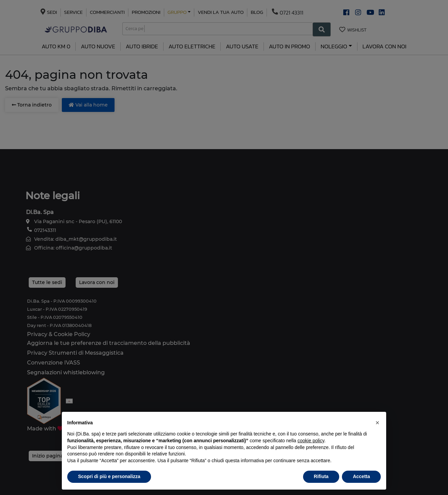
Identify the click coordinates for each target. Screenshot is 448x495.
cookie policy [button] (311, 441)
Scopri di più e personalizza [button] (109, 476)
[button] (377, 423)
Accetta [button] (361, 476)
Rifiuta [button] (321, 476)
